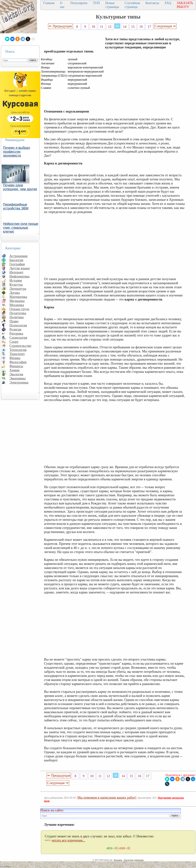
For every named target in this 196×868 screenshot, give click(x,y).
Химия (14, 370)
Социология (18, 338)
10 (93, 27)
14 (125, 27)
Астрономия (18, 256)
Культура (16, 284)
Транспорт (17, 354)
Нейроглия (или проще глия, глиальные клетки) (21, 228)
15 (133, 27)
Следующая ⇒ (165, 26)
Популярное (79, 3)
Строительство (20, 346)
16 (141, 27)
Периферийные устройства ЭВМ (16, 206)
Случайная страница (132, 5)
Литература (18, 289)
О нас (62, 5)
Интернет (16, 272)
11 (102, 27)
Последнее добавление (134, 860)
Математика (18, 297)
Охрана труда (19, 309)
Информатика (20, 276)
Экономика (18, 378)
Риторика (16, 333)
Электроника (19, 382)
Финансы (16, 366)
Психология (18, 325)
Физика (15, 358)
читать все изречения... (68, 840)
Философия (18, 362)
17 (149, 27)
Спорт (14, 342)
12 (110, 27)
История (16, 280)
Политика (17, 317)
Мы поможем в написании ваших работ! (107, 797)
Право (14, 321)
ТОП (96, 3)
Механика (17, 305)
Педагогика (18, 313)
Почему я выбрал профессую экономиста (17, 152)
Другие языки (20, 268)
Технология (18, 350)
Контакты (152, 3)
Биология (16, 260)
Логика (15, 293)
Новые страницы (112, 5)
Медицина (17, 301)
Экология (16, 374)
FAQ (168, 3)
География (17, 264)
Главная (49, 3)
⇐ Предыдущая (60, 26)
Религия (15, 329)
